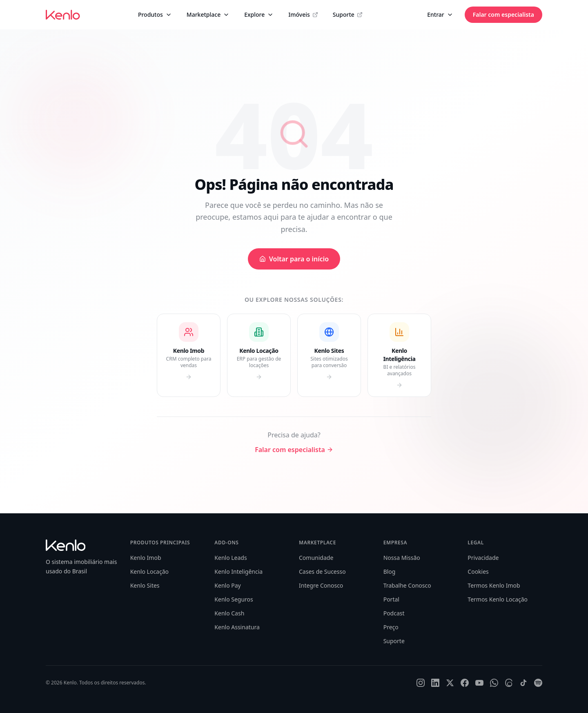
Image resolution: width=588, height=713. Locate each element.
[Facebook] (465, 683)
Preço (391, 627)
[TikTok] (523, 683)
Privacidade (483, 558)
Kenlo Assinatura (237, 627)
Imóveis (303, 14)
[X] (450, 683)
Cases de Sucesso (322, 572)
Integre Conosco (321, 585)
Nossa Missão (402, 558)
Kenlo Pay (227, 585)
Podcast (394, 613)
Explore (259, 14)
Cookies (478, 572)
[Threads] (509, 683)
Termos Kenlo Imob (494, 585)
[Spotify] (538, 683)
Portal (391, 599)
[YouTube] (479, 683)
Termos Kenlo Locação (498, 599)
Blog (390, 572)
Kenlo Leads (231, 558)
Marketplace (208, 14)
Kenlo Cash (229, 613)
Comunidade (316, 558)
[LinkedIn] (435, 683)
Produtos (155, 14)
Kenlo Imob (146, 558)
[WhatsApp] (494, 683)
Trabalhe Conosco (407, 585)
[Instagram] (421, 683)
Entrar (440, 14)
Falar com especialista (503, 14)
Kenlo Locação (149, 572)
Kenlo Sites (145, 585)
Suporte (348, 14)
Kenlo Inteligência (238, 572)
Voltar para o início (294, 259)
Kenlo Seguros (234, 599)
